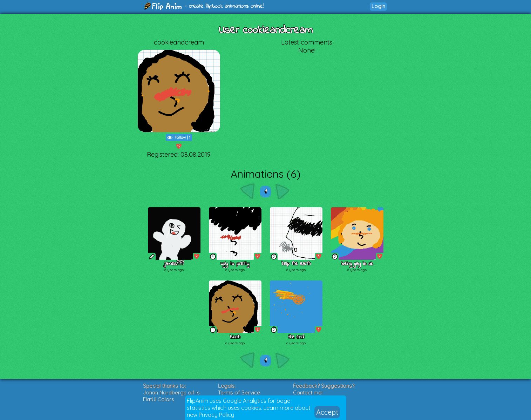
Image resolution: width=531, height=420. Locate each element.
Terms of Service (239, 392)
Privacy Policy (216, 415)
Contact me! (308, 392)
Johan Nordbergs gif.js (171, 392)
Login (378, 6)
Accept (327, 412)
